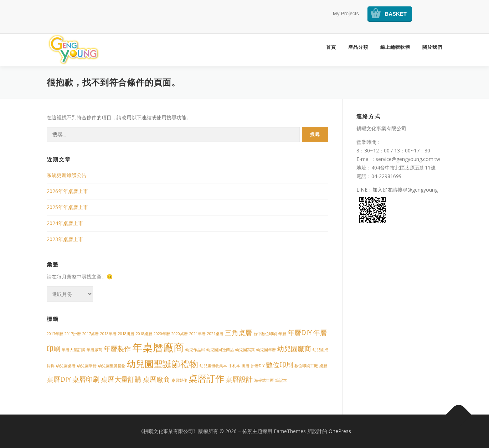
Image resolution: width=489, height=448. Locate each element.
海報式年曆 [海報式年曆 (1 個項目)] (264, 380)
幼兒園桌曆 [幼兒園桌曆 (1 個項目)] (66, 366)
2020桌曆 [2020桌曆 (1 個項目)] (180, 334)
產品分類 (358, 47)
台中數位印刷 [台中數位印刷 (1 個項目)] (265, 334)
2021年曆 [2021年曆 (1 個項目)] (197, 334)
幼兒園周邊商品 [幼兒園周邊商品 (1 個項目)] (220, 350)
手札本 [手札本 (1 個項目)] (234, 366)
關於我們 (432, 47)
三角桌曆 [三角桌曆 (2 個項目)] (238, 333)
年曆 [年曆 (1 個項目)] (282, 334)
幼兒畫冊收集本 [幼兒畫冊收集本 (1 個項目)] (213, 366)
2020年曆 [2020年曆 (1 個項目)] (162, 334)
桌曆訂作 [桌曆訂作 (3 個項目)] (206, 378)
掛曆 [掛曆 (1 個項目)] (246, 366)
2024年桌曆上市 (65, 223)
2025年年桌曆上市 (67, 207)
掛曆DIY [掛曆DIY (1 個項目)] (258, 366)
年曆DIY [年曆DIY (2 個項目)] (300, 333)
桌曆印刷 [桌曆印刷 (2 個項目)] (86, 379)
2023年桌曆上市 (65, 239)
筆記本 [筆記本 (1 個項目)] (281, 380)
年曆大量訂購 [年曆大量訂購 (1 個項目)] (73, 350)
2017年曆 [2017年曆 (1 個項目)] (55, 334)
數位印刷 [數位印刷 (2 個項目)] (279, 365)
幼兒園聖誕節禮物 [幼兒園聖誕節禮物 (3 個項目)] (163, 364)
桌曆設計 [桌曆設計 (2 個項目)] (239, 379)
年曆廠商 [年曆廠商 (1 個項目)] (94, 350)
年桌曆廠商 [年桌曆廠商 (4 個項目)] (158, 347)
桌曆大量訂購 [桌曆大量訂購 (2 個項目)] (121, 379)
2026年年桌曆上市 (67, 191)
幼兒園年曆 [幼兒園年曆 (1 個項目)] (266, 350)
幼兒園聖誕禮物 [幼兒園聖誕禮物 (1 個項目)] (112, 366)
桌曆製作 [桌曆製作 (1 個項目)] (179, 380)
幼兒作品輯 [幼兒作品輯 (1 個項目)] (195, 350)
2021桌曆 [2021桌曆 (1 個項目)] (215, 334)
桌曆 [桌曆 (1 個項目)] (323, 366)
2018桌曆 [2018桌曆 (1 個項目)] (144, 334)
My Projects (346, 14)
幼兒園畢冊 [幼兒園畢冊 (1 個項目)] (87, 366)
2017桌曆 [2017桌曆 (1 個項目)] (91, 334)
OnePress (340, 431)
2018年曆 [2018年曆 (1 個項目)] (108, 334)
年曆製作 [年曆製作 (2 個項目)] (117, 349)
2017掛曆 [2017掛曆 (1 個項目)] (73, 334)
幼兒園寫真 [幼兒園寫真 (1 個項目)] (245, 350)
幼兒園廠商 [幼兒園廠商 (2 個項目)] (294, 349)
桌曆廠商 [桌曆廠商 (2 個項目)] (156, 379)
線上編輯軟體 (395, 47)
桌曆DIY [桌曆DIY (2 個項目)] (59, 379)
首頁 (331, 47)
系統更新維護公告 (67, 175)
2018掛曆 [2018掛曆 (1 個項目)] (126, 334)
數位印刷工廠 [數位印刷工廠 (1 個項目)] (306, 366)
